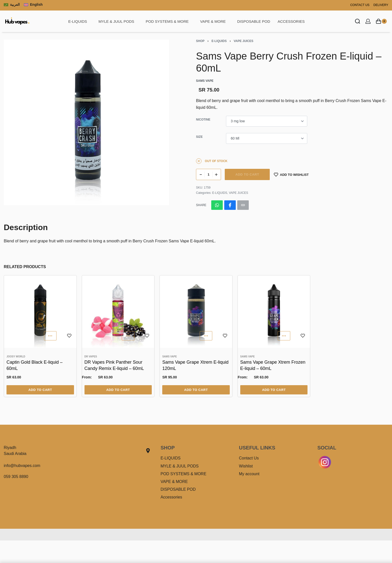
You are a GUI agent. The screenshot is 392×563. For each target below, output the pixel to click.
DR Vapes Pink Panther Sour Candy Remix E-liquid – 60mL (114, 365)
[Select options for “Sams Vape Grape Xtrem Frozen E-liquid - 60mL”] (274, 390)
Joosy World (16, 357)
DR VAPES (91, 357)
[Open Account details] (368, 21)
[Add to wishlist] (291, 174)
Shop (200, 41)
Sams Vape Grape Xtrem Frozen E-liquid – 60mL (273, 365)
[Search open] (357, 21)
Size (199, 137)
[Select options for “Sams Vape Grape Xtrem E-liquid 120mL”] (196, 390)
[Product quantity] (208, 174)
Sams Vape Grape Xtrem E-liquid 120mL (195, 365)
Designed (187, 532)
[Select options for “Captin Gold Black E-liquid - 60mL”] (40, 390)
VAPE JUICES (243, 41)
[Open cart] (381, 21)
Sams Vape (169, 357)
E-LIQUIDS (219, 41)
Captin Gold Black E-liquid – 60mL (34, 365)
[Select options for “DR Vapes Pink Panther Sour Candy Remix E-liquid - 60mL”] (118, 390)
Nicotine (203, 120)
